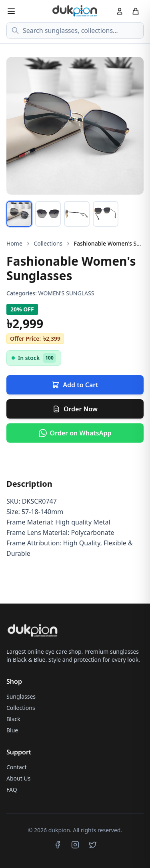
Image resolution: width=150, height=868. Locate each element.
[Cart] (136, 11)
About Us (18, 778)
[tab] (19, 214)
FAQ (12, 790)
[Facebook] (58, 845)
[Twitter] (93, 845)
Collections (48, 243)
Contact (17, 767)
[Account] (120, 11)
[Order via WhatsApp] (75, 433)
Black (13, 719)
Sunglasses (21, 696)
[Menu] (11, 11)
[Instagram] (75, 845)
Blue (12, 730)
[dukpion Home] (75, 11)
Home (14, 243)
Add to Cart (75, 385)
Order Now (75, 409)
